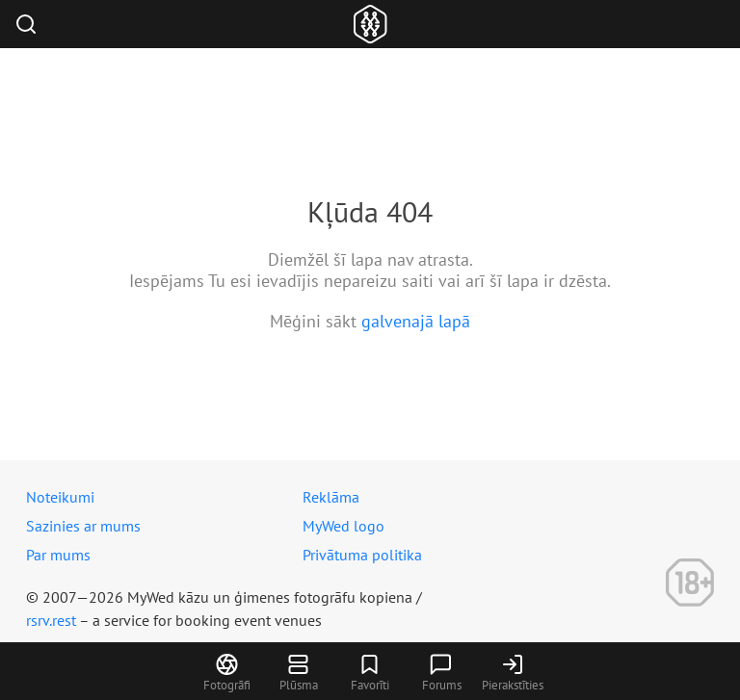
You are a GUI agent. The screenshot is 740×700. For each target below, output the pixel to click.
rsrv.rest (51, 620)
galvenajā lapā (416, 321)
